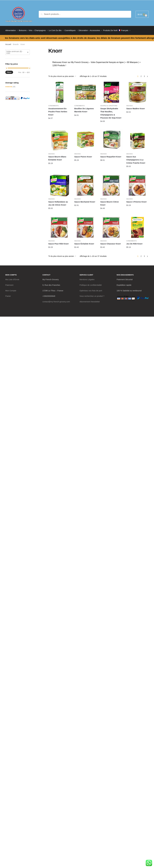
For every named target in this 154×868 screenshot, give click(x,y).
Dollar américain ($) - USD (15, 51)
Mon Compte (11, 289)
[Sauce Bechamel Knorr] (86, 184)
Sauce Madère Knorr (136, 107)
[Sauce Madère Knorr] (137, 91)
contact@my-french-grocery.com (56, 300)
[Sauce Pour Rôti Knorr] (59, 226)
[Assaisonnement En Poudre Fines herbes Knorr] (59, 91)
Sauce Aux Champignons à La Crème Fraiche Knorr (136, 158)
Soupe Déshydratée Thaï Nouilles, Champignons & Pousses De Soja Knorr (111, 112)
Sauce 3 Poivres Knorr (136, 200)
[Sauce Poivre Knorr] (86, 139)
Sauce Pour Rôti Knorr (59, 242)
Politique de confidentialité (91, 283)
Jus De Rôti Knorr (134, 242)
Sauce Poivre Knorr (83, 155)
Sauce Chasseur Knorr (111, 242)
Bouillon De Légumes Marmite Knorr (84, 109)
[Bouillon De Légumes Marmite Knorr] (86, 91)
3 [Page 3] (144, 75)
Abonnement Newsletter (90, 300)
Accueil (8, 43)
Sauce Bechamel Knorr (85, 200)
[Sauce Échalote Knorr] (86, 226)
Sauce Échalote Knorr (84, 242)
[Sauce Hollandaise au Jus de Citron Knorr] (59, 184)
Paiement (9, 283)
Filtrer (9, 71)
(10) (10, 85)
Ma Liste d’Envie (12, 278)
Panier (8, 295)
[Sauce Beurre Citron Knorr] (111, 184)
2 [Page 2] (141, 75)
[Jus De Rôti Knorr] (137, 226)
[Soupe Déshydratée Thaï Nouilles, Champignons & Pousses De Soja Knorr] (111, 91)
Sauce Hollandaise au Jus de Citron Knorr (58, 202)
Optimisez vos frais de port (91, 289)
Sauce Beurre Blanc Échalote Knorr (57, 157)
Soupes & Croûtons (109, 104)
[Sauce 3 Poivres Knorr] (137, 184)
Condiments (54, 104)
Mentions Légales (87, 278)
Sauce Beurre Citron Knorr (110, 202)
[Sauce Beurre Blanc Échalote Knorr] (59, 139)
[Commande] (63, 75)
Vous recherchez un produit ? (92, 295)
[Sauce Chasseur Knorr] (111, 226)
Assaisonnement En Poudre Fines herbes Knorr (58, 110)
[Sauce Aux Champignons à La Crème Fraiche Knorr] (137, 139)
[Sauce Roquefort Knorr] (111, 139)
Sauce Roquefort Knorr (111, 155)
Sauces (129, 104)
